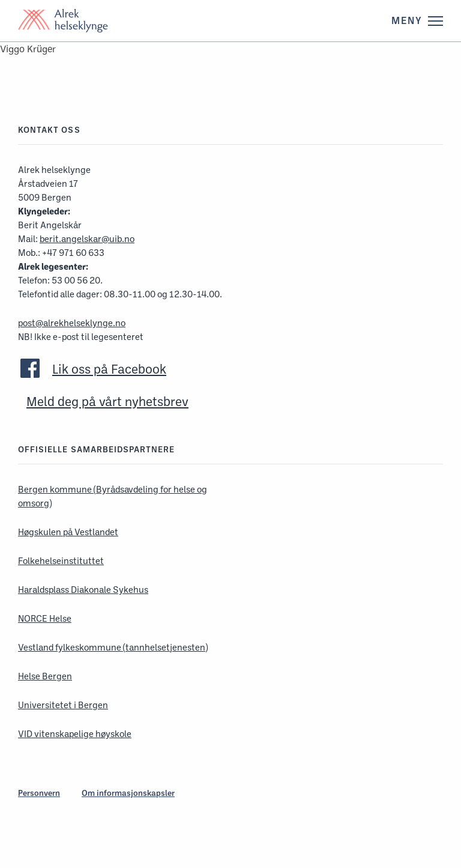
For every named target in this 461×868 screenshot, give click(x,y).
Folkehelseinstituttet (61, 561)
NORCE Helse (45, 618)
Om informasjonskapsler (128, 793)
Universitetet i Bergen (63, 705)
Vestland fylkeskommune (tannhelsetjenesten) (113, 647)
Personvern (39, 793)
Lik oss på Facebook (109, 369)
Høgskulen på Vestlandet (68, 532)
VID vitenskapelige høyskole (75, 734)
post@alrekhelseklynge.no (72, 323)
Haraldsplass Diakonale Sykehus (83, 590)
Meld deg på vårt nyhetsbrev (107, 401)
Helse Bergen (45, 676)
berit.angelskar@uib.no (87, 239)
